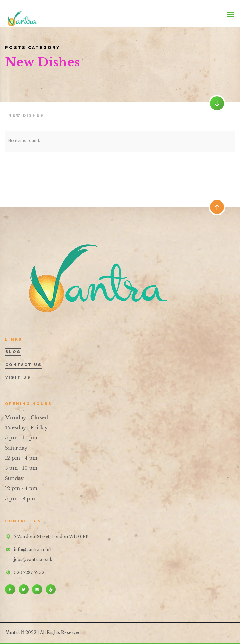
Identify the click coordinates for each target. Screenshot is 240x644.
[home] (21, 13)
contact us (24, 365)
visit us (18, 378)
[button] (231, 14)
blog (13, 352)
